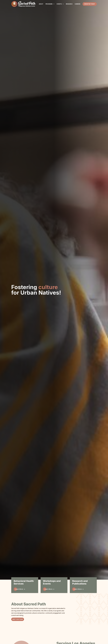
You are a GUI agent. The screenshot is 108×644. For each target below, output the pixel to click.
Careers (78, 4)
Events (59, 4)
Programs (49, 4)
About (41, 4)
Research (69, 4)
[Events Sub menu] (63, 4)
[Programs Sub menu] (54, 4)
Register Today (90, 4)
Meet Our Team (18, 619)
